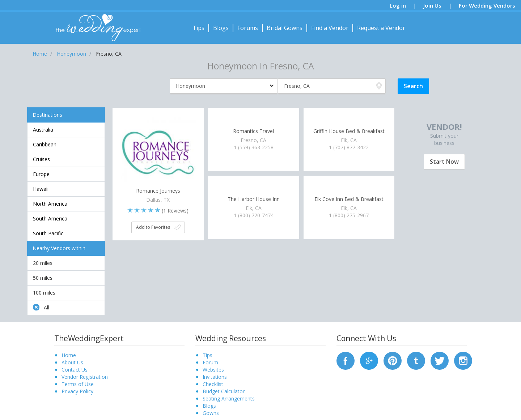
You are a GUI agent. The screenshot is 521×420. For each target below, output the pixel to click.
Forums (248, 28)
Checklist (213, 384)
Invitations (215, 377)
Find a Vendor (330, 28)
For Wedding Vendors (487, 5)
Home (69, 355)
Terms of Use (78, 384)
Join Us (432, 5)
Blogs (221, 28)
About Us (72, 362)
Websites (213, 370)
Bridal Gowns (285, 28)
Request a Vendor (381, 28)
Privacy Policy (77, 391)
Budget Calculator (224, 391)
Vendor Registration (85, 377)
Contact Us (75, 370)
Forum (210, 362)
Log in (398, 5)
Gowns (211, 413)
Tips (198, 28)
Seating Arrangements (229, 398)
